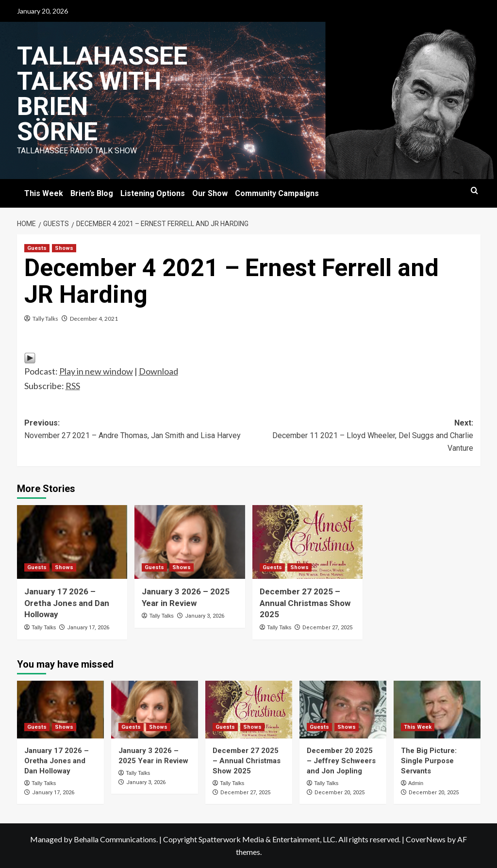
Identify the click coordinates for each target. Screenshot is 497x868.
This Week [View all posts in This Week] (418, 727)
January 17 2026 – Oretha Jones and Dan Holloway (67, 603)
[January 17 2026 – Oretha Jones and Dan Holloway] (72, 542)
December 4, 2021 (94, 319)
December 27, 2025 (327, 628)
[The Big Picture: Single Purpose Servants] (437, 710)
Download (158, 371)
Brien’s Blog (92, 193)
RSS (73, 386)
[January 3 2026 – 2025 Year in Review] (190, 542)
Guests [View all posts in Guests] (37, 248)
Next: (361, 436)
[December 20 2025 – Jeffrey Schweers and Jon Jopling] (343, 710)
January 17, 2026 (88, 628)
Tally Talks (45, 319)
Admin (416, 783)
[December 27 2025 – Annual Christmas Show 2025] (308, 542)
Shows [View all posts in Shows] (64, 248)
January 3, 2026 (205, 616)
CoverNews (426, 839)
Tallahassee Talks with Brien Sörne (102, 94)
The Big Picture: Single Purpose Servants (429, 761)
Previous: (137, 430)
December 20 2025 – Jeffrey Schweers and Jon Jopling (341, 761)
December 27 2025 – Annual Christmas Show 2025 (305, 603)
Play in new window (96, 371)
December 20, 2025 (340, 793)
